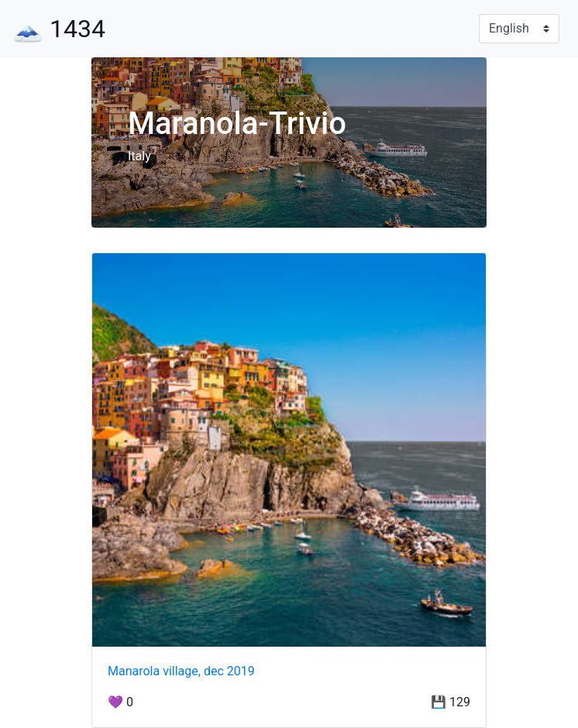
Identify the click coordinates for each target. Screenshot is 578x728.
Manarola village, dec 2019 (181, 671)
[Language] (519, 29)
